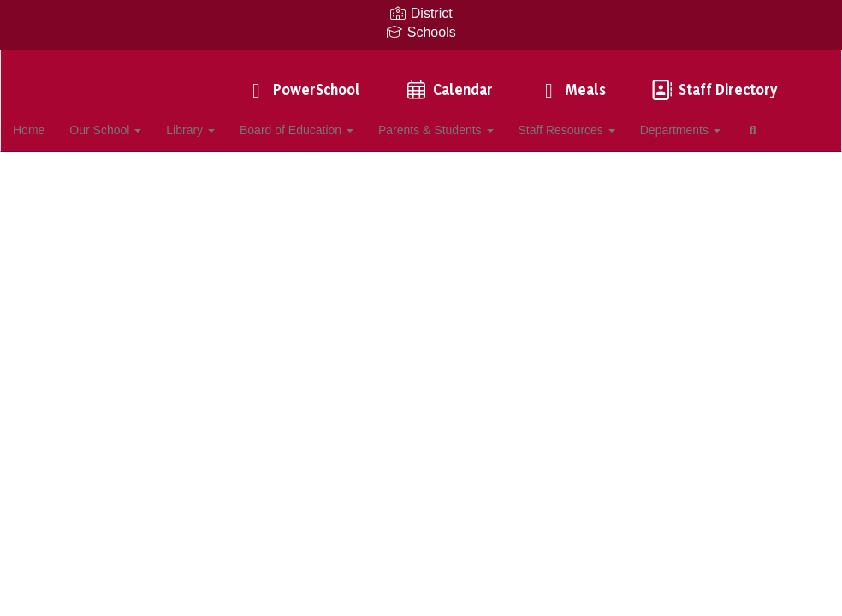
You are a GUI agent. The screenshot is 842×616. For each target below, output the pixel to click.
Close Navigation (85, 171)
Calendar (448, 81)
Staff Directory (713, 81)
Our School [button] (133, 121)
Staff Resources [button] (598, 121)
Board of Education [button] (326, 121)
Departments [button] (712, 121)
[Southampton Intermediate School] (421, 61)
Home (55, 121)
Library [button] (219, 121)
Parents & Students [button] (466, 121)
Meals (571, 81)
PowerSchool (302, 81)
